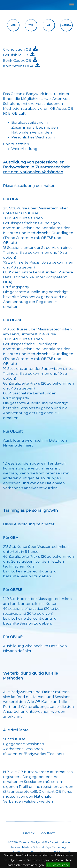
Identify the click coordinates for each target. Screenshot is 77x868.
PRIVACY (29, 833)
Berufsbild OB (16, 55)
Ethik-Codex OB (18, 61)
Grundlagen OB (18, 49)
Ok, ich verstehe (58, 865)
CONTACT (48, 833)
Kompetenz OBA (19, 66)
